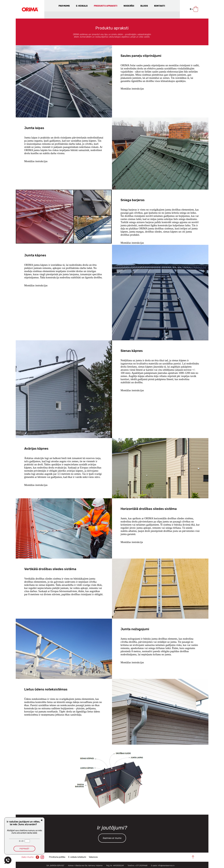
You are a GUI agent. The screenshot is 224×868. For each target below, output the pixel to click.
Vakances (93, 857)
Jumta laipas (34, 128)
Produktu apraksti (106, 6)
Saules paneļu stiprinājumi (141, 56)
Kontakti (160, 6)
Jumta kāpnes (35, 255)
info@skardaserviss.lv (166, 866)
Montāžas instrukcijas (132, 89)
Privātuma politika (57, 857)
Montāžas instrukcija (132, 542)
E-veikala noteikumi (77, 857)
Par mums (64, 6)
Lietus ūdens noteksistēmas (46, 689)
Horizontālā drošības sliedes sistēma (149, 509)
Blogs (144, 6)
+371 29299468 (141, 866)
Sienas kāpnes (132, 351)
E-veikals (82, 6)
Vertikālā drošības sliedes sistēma (50, 569)
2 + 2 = (22, 841)
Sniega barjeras (133, 200)
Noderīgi (129, 6)
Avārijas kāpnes (36, 449)
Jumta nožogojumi (135, 629)
